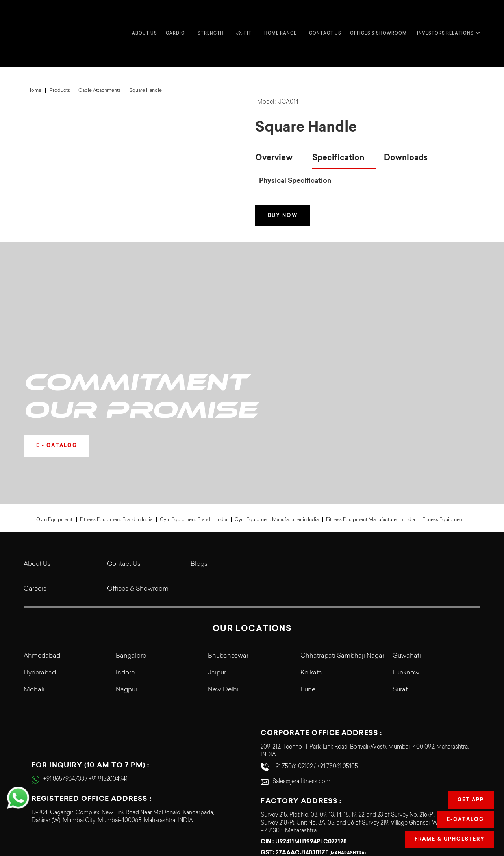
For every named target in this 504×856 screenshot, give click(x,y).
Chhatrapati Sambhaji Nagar (342, 554)
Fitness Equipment (443, 418)
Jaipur (217, 571)
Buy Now (284, 184)
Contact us (325, 18)
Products (60, 59)
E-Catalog (465, 820)
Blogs (199, 463)
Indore (125, 571)
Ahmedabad (42, 554)
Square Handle (145, 59)
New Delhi (223, 589)
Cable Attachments (100, 59)
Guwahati (407, 554)
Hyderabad (40, 571)
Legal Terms (398, 817)
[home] (39, 18)
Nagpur (127, 589)
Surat (400, 589)
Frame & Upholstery (449, 839)
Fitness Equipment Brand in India (116, 418)
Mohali (34, 589)
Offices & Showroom (378, 18)
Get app (471, 800)
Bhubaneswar (228, 554)
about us (145, 18)
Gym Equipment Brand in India (194, 418)
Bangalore (131, 554)
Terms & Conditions (388, 803)
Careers (35, 487)
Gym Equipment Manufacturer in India (277, 418)
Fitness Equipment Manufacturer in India (371, 418)
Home (34, 59)
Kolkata (311, 571)
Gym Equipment (54, 418)
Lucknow (406, 571)
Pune (308, 589)
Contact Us (124, 463)
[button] (177, 18)
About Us (37, 463)
